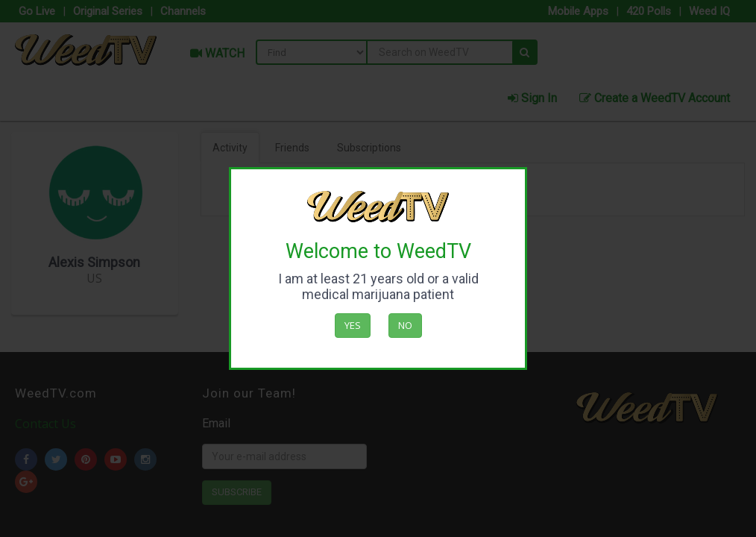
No (405, 325)
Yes (353, 325)
